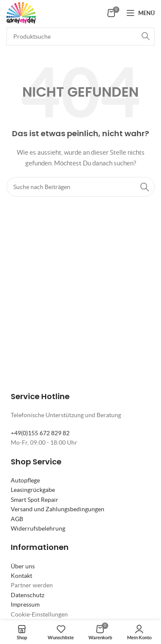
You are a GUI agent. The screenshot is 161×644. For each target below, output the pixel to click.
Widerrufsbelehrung (38, 528)
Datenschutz (27, 595)
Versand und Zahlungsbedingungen (58, 509)
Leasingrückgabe (33, 490)
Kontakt (21, 576)
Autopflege (25, 480)
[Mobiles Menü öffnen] (140, 13)
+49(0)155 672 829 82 (40, 433)
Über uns (23, 566)
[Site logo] (21, 12)
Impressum (25, 604)
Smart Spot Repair (35, 500)
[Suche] (80, 37)
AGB (17, 519)
